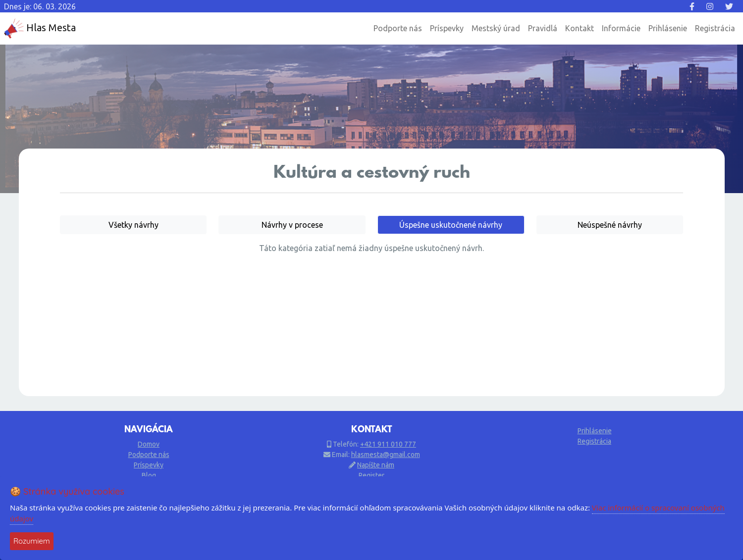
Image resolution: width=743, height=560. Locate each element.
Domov (149, 444)
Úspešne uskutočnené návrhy (451, 225)
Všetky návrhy (133, 225)
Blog (149, 475)
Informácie (621, 28)
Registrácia (715, 28)
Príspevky (447, 28)
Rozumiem (32, 541)
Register (371, 475)
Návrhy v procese (292, 225)
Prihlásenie (668, 28)
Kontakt (580, 28)
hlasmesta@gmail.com (386, 455)
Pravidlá (543, 28)
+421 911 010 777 (388, 444)
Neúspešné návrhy (610, 225)
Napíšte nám (376, 465)
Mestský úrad (496, 28)
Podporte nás (398, 28)
